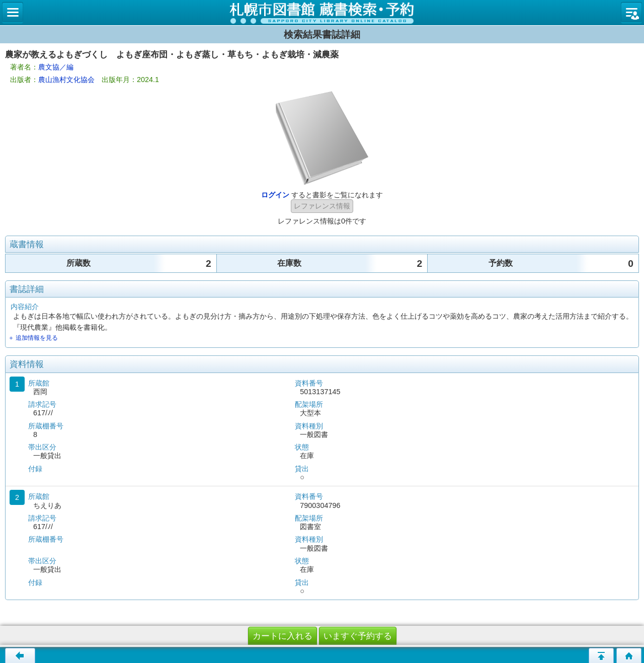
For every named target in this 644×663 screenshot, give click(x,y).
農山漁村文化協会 (66, 80)
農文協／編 (56, 67)
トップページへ (629, 655)
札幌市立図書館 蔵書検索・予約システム (322, 13)
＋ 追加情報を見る (33, 338)
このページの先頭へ (601, 655)
